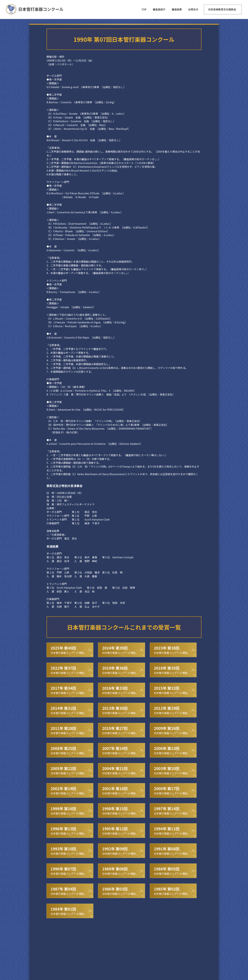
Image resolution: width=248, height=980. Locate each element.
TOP (144, 9)
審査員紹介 (159, 9)
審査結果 (177, 9)
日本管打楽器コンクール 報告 (67, 650)
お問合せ (193, 9)
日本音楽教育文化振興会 (222, 9)
